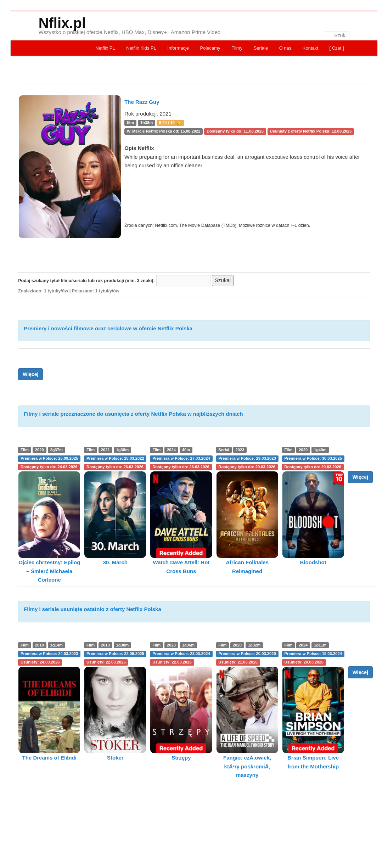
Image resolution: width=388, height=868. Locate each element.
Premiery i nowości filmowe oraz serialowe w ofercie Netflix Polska (108, 328)
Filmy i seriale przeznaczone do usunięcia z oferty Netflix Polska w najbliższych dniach (133, 414)
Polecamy (210, 48)
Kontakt (310, 48)
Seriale (261, 48)
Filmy (237, 48)
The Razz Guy (142, 102)
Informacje (178, 48)
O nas (285, 48)
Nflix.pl (62, 23)
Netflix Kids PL (141, 48)
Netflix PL (105, 48)
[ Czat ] (336, 48)
